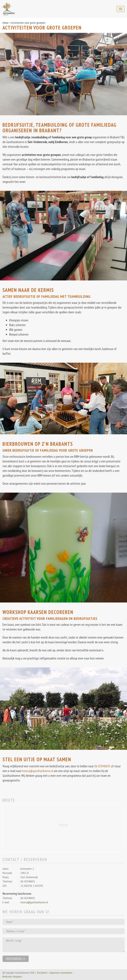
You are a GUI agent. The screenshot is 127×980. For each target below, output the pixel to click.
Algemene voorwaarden (61, 973)
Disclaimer (42, 973)
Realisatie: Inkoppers (12, 976)
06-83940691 (102, 766)
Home (6, 23)
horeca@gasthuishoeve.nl (38, 771)
